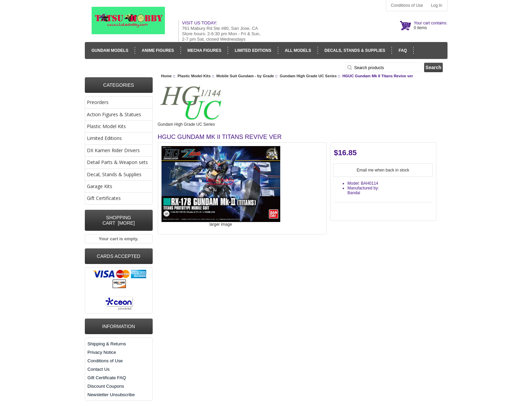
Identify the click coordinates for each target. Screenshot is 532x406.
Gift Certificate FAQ (107, 378)
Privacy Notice (102, 352)
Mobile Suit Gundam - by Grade (245, 76)
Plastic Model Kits (194, 76)
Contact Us (99, 369)
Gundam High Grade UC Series (308, 76)
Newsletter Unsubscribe (111, 395)
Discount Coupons (106, 386)
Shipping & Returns (107, 344)
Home (167, 76)
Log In (436, 5)
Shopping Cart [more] (119, 220)
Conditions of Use (407, 5)
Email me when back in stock (383, 170)
